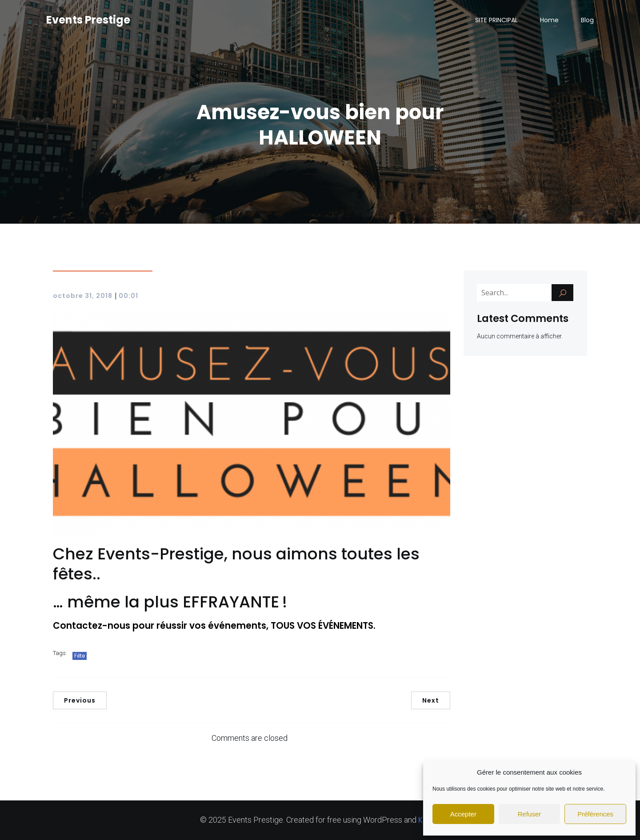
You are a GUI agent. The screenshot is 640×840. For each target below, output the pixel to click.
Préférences (595, 814)
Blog (587, 20)
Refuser (530, 814)
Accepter (463, 814)
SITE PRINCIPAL (496, 20)
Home (549, 20)
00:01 (128, 296)
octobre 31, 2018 (83, 296)
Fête (80, 656)
